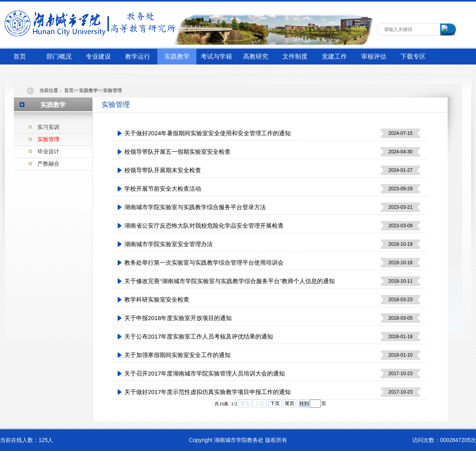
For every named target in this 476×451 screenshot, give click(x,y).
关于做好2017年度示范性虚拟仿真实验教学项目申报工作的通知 (208, 392)
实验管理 (48, 139)
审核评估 (374, 56)
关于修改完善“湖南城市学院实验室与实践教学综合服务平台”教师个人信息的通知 (230, 281)
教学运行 (138, 56)
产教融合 (48, 164)
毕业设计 (48, 151)
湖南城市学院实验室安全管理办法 (169, 244)
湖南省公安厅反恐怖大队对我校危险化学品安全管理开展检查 (204, 225)
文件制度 (295, 56)
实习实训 (48, 127)
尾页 (290, 403)
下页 (275, 403)
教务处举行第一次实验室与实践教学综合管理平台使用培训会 (204, 262)
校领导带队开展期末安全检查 (163, 170)
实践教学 (177, 56)
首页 (20, 56)
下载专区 (413, 56)
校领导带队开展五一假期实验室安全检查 (177, 152)
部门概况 (59, 56)
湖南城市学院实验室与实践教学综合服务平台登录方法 (195, 207)
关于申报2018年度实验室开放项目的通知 (178, 318)
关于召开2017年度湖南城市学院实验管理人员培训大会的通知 (205, 373)
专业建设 (98, 56)
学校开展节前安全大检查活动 (163, 189)
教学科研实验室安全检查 (157, 299)
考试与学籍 (216, 56)
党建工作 (334, 56)
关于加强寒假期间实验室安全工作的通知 (177, 355)
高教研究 (256, 56)
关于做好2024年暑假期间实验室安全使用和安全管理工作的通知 (208, 133)
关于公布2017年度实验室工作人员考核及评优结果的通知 (199, 336)
